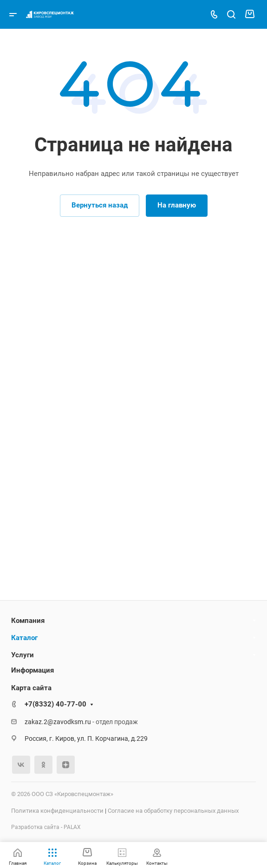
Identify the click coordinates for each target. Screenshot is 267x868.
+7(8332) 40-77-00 (55, 704)
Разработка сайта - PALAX (46, 827)
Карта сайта (31, 688)
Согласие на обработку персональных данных (173, 811)
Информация (33, 670)
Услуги (23, 655)
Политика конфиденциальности (57, 811)
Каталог (24, 638)
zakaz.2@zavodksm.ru (58, 722)
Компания (28, 621)
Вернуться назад (100, 205)
